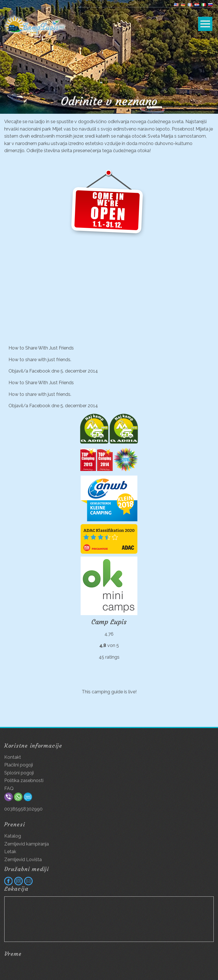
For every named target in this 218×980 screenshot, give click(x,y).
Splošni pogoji (19, 773)
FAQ (9, 788)
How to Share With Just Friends (41, 348)
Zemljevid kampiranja (27, 844)
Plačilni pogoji (19, 765)
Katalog (13, 836)
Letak (10, 852)
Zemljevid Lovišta (23, 860)
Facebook (40, 371)
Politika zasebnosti (24, 781)
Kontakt (13, 757)
